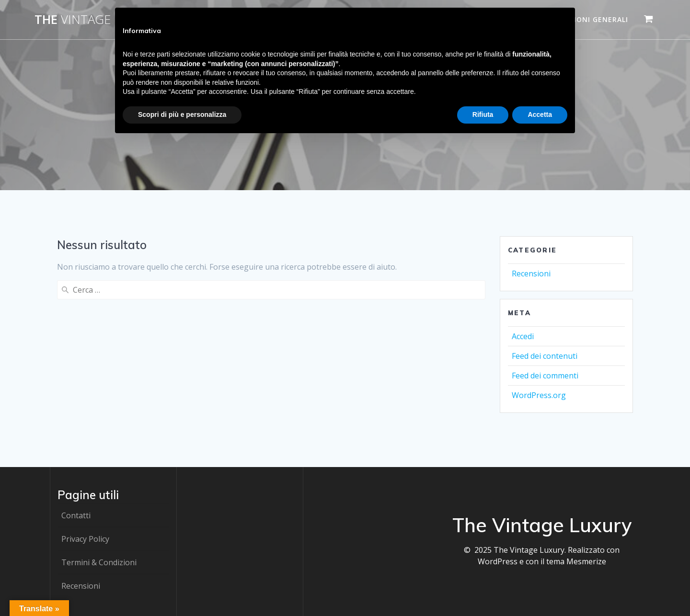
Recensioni (531, 274)
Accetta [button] (540, 114)
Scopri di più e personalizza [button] (182, 114)
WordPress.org (539, 395)
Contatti (76, 515)
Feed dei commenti (545, 376)
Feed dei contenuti (545, 356)
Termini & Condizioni (99, 562)
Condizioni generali (587, 19)
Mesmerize (586, 561)
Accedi (523, 336)
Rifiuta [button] (483, 114)
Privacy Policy (85, 539)
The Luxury (98, 20)
